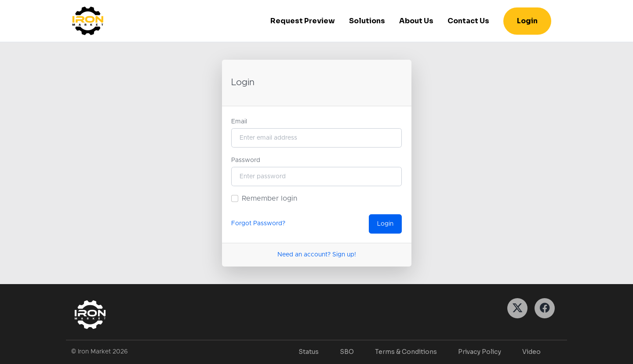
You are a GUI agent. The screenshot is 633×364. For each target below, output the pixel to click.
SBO (347, 352)
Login (527, 21)
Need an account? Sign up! (317, 255)
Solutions (367, 21)
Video (531, 352)
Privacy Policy (480, 352)
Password (246, 160)
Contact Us (468, 21)
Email (239, 122)
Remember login (269, 198)
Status (309, 352)
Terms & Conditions (406, 352)
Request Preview (303, 21)
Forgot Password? (258, 223)
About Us (416, 21)
